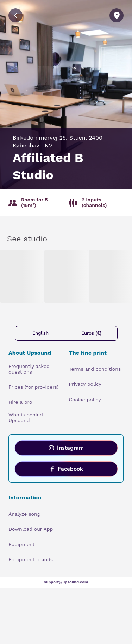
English (40, 333)
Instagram (66, 448)
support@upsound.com (66, 582)
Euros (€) (92, 333)
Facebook (66, 469)
